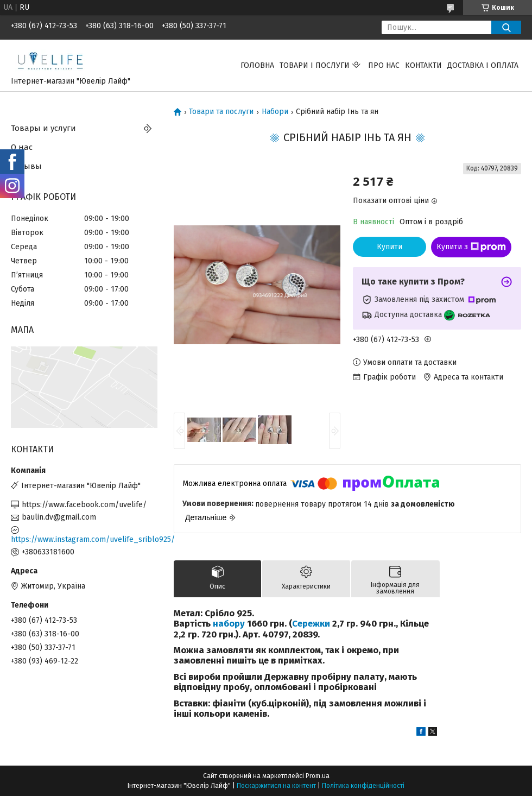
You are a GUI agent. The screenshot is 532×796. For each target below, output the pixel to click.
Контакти (423, 65)
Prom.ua (318, 776)
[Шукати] (506, 27)
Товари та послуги (221, 112)
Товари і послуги (315, 65)
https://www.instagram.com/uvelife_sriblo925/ (84, 539)
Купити (389, 247)
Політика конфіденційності (363, 786)
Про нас (384, 65)
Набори (275, 112)
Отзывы (26, 166)
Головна (257, 65)
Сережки (311, 623)
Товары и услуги (43, 128)
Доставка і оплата (483, 65)
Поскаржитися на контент (276, 786)
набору (229, 623)
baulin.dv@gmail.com (59, 517)
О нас (22, 147)
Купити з (471, 247)
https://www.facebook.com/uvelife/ (84, 505)
